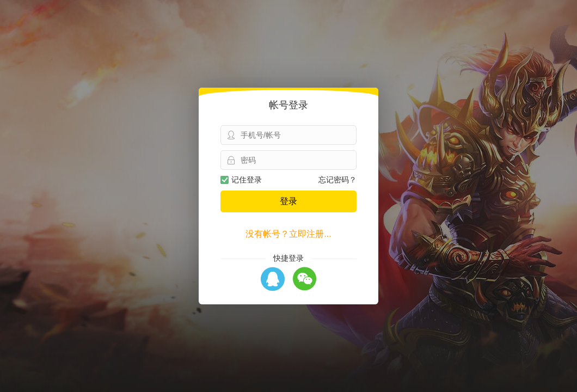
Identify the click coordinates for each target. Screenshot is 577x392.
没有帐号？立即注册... (288, 234)
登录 (288, 201)
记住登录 (241, 180)
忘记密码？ (337, 180)
